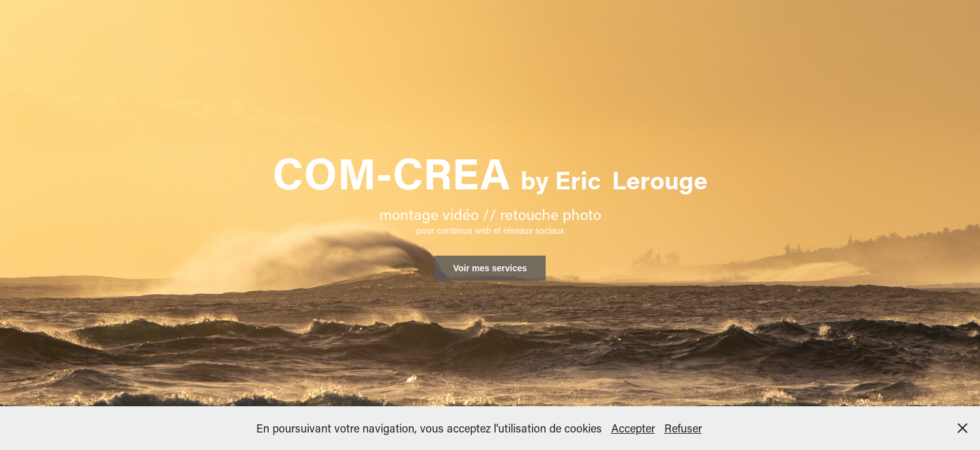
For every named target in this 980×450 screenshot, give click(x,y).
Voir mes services (490, 268)
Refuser (683, 428)
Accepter (633, 428)
